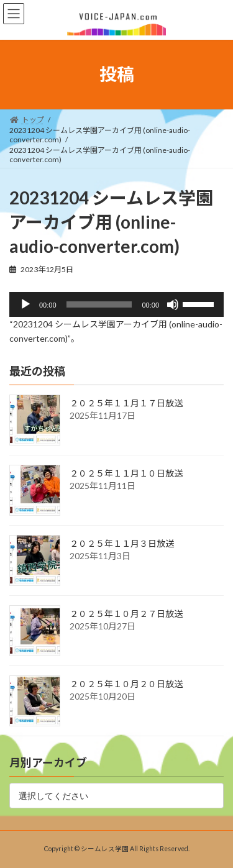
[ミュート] (173, 304)
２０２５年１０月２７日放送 (126, 614)
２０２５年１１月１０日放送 (126, 473)
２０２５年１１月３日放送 (122, 543)
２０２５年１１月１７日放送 (126, 403)
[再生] (25, 304)
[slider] (99, 304)
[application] (116, 304)
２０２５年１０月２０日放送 (126, 684)
